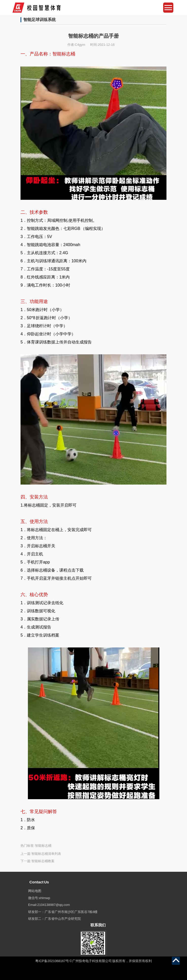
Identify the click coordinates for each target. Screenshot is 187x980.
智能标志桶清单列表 (46, 854)
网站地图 (35, 891)
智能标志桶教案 (43, 861)
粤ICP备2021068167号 (52, 961)
